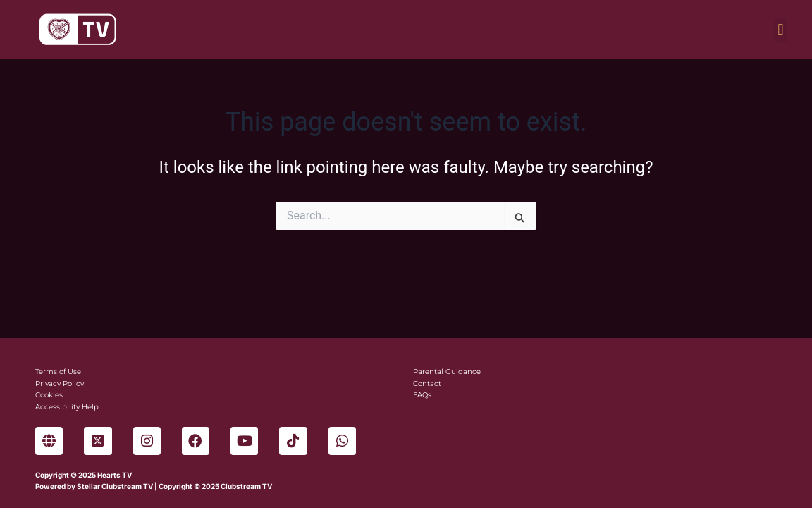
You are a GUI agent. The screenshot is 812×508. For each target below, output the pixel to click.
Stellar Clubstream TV (115, 486)
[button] (781, 30)
